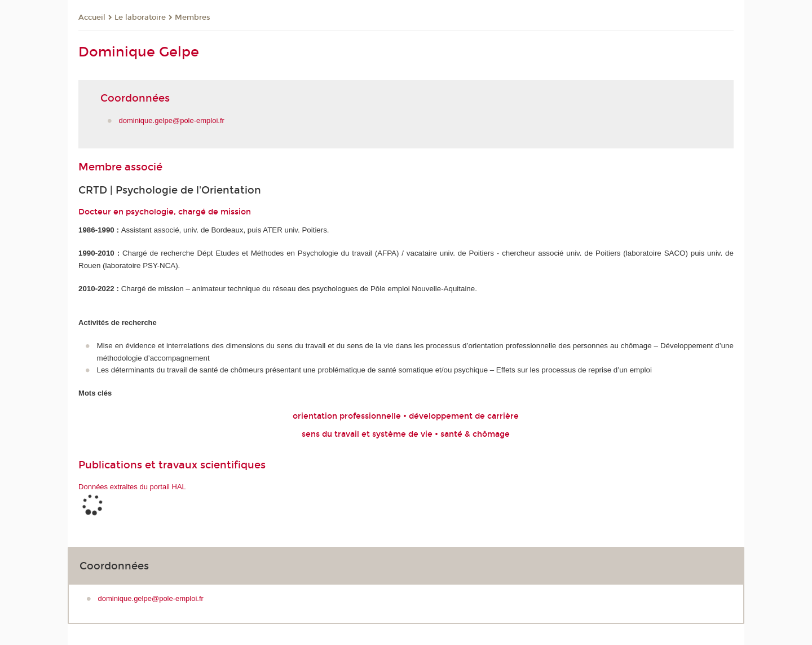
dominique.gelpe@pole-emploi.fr (172, 120)
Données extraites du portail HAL (132, 487)
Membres (193, 17)
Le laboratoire (140, 17)
